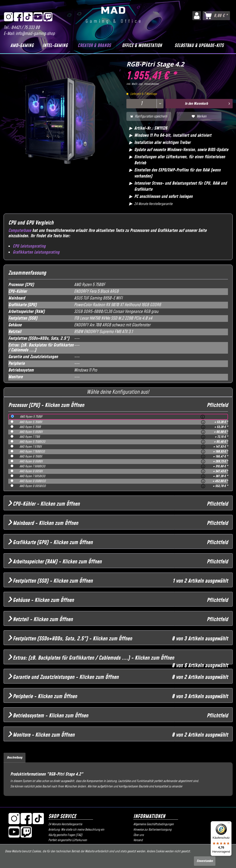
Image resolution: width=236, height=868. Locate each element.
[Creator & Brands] (94, 46)
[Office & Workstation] (142, 46)
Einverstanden (205, 861)
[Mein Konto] (197, 16)
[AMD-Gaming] (22, 46)
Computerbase (20, 231)
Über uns (139, 835)
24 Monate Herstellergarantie (65, 824)
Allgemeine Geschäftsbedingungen (154, 824)
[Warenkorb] (216, 16)
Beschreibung (15, 758)
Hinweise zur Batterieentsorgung (152, 830)
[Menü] (229, 824)
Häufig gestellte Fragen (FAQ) (65, 835)
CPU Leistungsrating (29, 246)
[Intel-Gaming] (55, 46)
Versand (138, 840)
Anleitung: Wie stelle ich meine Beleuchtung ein (76, 830)
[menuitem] (197, 16)
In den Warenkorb (207, 103)
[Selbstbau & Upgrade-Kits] (199, 46)
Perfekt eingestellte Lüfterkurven (68, 840)
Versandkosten (151, 84)
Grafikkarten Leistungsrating (36, 252)
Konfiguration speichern (149, 116)
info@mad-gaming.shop (35, 34)
